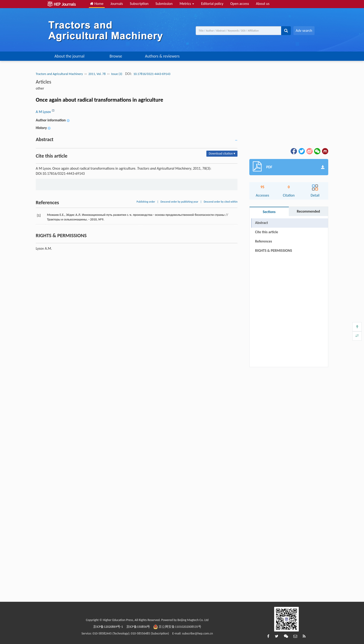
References (264, 241)
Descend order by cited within (221, 202)
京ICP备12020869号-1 (108, 627)
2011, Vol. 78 (97, 74)
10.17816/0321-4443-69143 (152, 74)
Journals (117, 4)
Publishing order (146, 202)
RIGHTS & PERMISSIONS (274, 251)
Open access (240, 4)
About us (263, 4)
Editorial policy (212, 4)
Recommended (308, 211)
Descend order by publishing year (179, 202)
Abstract (262, 223)
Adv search (304, 31)
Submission (164, 4)
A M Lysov (44, 112)
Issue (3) (117, 74)
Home (97, 4)
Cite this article (267, 232)
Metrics (187, 4)
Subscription (139, 4)
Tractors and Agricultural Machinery (59, 74)
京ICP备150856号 (138, 627)
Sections (269, 212)
